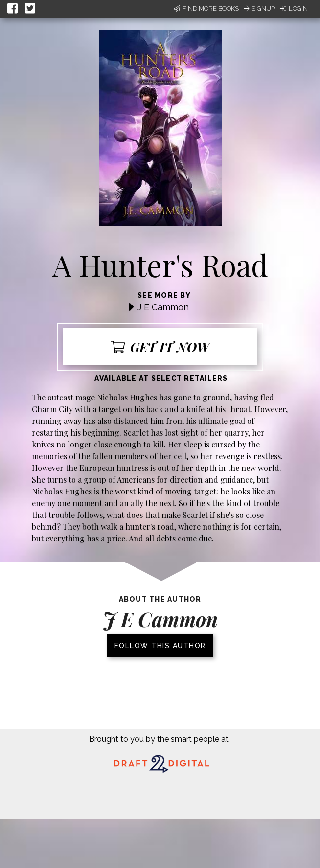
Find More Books (206, 9)
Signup (259, 9)
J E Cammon (163, 307)
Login (294, 9)
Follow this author (160, 646)
